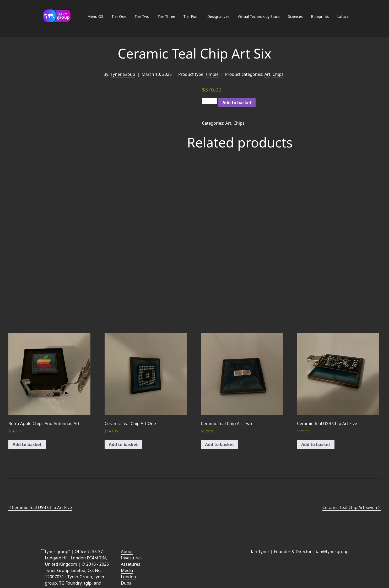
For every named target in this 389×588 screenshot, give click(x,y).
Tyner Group (123, 74)
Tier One (119, 16)
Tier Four (191, 16)
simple (212, 74)
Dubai (127, 583)
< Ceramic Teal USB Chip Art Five (40, 507)
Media (127, 570)
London (128, 577)
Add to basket (237, 103)
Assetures (130, 564)
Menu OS (95, 16)
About (127, 552)
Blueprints (320, 16)
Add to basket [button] (27, 444)
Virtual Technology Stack (259, 16)
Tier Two (142, 16)
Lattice (343, 16)
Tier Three (166, 16)
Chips (278, 74)
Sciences (295, 16)
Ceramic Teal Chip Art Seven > (352, 507)
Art (268, 74)
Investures (131, 558)
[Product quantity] (209, 101)
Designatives (218, 16)
